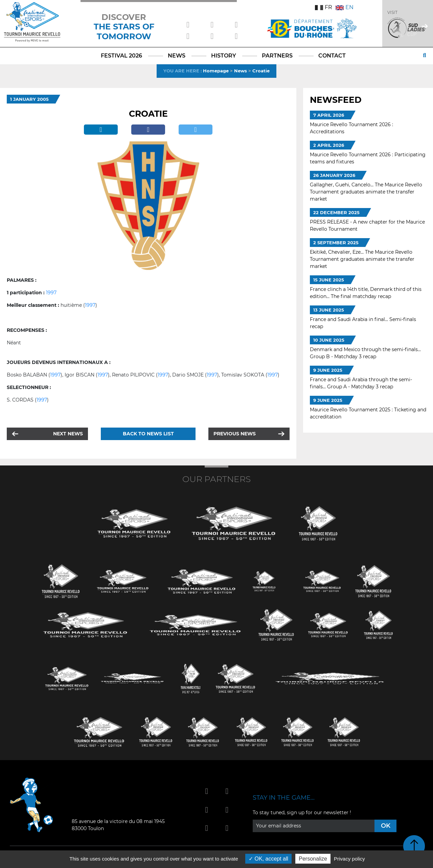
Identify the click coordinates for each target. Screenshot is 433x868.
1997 (51, 293)
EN (345, 7)
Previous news (235, 434)
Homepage (216, 71)
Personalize (313, 859)
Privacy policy (349, 859)
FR (324, 7)
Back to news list (148, 434)
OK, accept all (268, 859)
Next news (68, 434)
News (241, 71)
